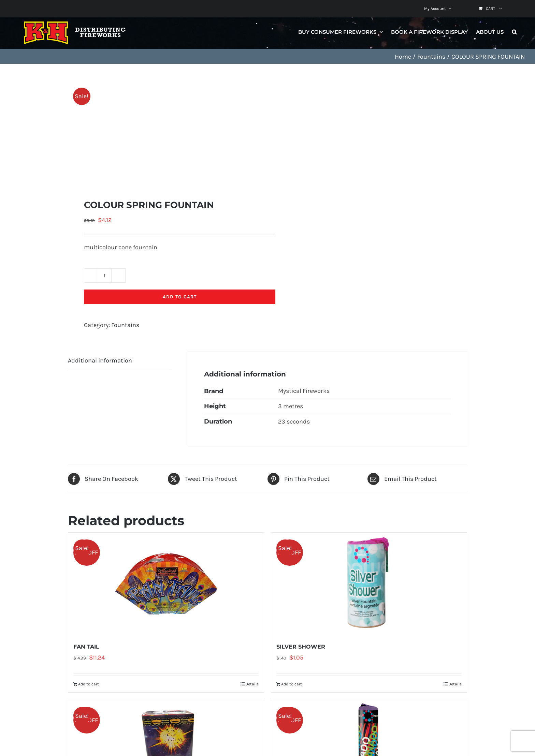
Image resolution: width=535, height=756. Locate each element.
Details (252, 684)
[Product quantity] (105, 276)
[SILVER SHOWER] (369, 584)
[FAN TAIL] (166, 584)
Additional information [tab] (100, 360)
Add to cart (180, 297)
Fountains (125, 325)
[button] (514, 32)
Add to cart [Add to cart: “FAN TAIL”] (89, 684)
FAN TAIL (86, 647)
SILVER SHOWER (301, 647)
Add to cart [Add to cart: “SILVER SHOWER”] (292, 684)
